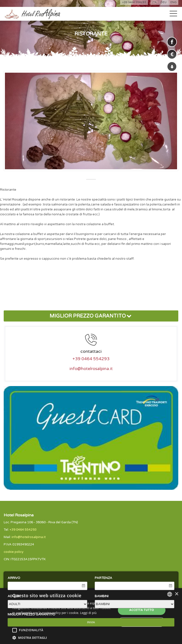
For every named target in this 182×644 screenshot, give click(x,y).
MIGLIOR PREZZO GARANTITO (91, 316)
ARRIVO (14, 578)
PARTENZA (103, 578)
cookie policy (14, 552)
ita (155, 2)
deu (164, 2)
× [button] (176, 594)
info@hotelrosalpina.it (91, 369)
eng (173, 2)
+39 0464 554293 (134, 2)
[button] (63, 638)
